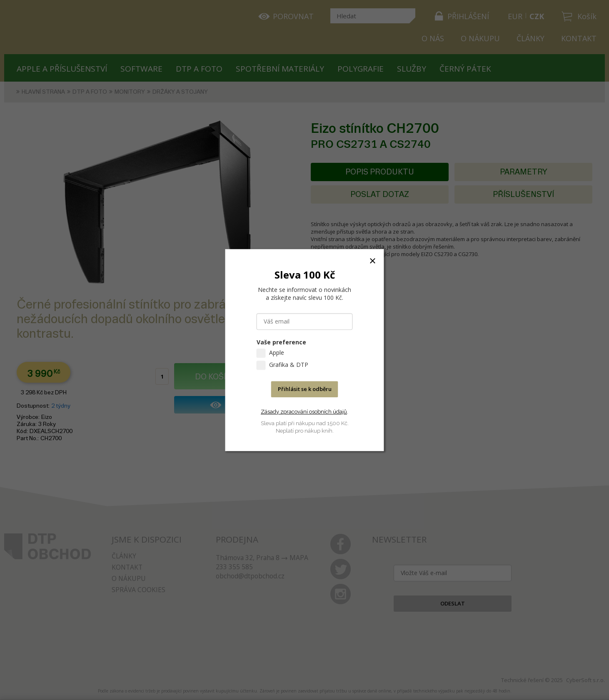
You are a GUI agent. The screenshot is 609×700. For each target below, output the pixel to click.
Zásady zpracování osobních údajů (304, 412)
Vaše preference (281, 342)
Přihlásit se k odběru (305, 389)
